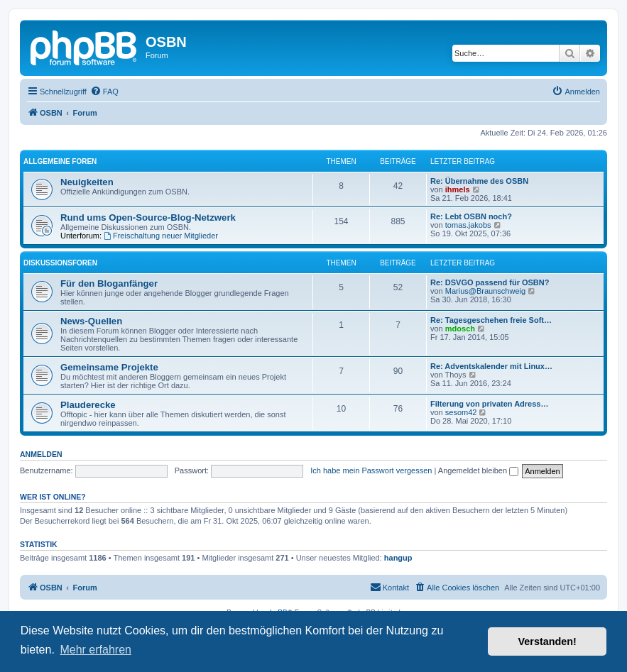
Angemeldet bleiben (478, 470)
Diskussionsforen (60, 263)
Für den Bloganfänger (109, 283)
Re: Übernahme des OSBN (479, 181)
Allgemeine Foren (60, 161)
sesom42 (461, 412)
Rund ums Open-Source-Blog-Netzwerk (148, 217)
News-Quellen (91, 321)
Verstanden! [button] (547, 641)
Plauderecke (88, 405)
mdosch (460, 329)
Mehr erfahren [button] (96, 650)
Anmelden (41, 454)
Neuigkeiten (87, 182)
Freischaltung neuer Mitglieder (161, 236)
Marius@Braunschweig (485, 291)
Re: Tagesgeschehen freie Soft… (491, 320)
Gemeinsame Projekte (109, 367)
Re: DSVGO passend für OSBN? (490, 282)
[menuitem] (104, 92)
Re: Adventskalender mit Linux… (491, 366)
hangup (398, 558)
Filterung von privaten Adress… (489, 404)
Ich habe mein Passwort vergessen (371, 470)
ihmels (458, 189)
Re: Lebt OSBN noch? (471, 216)
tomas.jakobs (468, 225)
